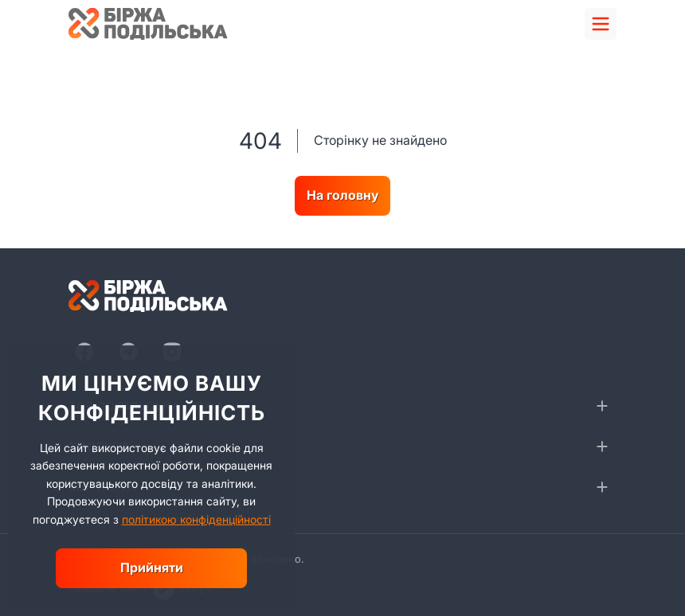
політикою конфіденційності (196, 519)
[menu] (601, 24)
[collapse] (602, 406)
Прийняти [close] (152, 567)
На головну (342, 195)
